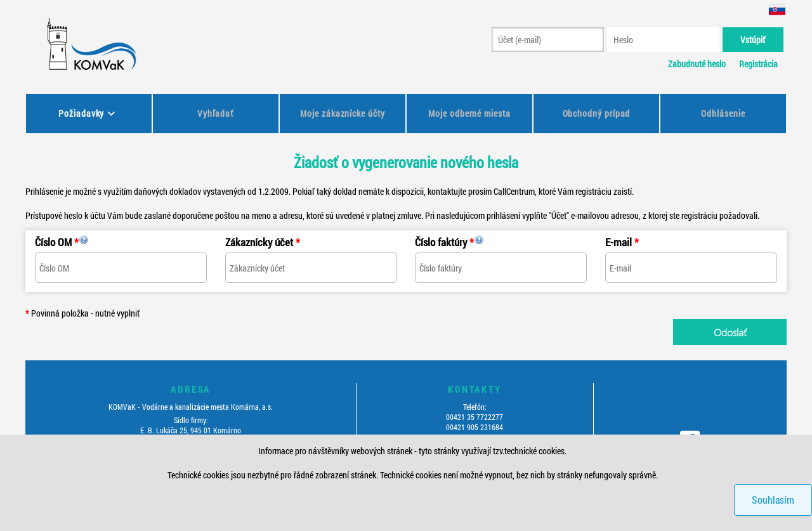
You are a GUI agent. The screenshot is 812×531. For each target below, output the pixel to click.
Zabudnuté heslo (697, 64)
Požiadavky (81, 113)
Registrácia (758, 64)
